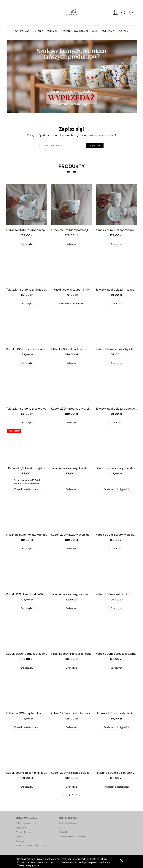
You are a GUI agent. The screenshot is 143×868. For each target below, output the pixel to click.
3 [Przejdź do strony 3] (73, 795)
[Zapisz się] (95, 146)
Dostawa (20, 841)
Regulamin (21, 828)
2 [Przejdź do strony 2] (69, 795)
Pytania (19, 837)
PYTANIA (63, 832)
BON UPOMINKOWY (68, 823)
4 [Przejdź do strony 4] (77, 795)
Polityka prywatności (26, 823)
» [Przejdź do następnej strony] (80, 795)
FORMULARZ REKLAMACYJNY (30, 846)
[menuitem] (22, 31)
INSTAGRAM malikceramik (72, 837)
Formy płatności (24, 832)
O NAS (62, 828)
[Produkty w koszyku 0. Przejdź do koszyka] (131, 15)
